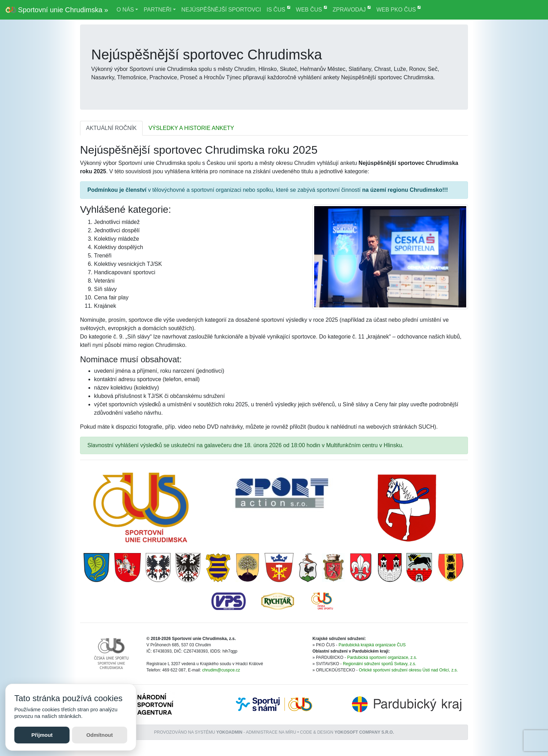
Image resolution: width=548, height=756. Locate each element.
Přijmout (42, 735)
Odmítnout (100, 735)
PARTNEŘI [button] (157, 10)
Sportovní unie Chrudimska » (57, 10)
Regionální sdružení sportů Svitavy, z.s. (380, 664)
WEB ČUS (312, 9)
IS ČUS (279, 9)
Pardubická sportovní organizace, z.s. (382, 657)
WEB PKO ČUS (399, 9)
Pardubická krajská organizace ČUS (372, 645)
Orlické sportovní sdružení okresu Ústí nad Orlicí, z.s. (408, 670)
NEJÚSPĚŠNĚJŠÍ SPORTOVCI (221, 10)
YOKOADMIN (229, 732)
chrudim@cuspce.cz (221, 670)
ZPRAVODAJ (352, 9)
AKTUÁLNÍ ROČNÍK (111, 128)
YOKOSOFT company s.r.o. (364, 732)
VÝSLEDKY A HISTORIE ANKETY (191, 128)
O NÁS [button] (125, 10)
